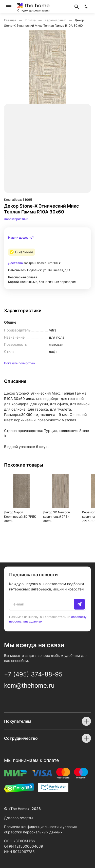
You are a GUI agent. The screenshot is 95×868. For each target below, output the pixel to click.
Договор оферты (18, 818)
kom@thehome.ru (29, 685)
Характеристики (16, 219)
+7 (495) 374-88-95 (33, 674)
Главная (11, 20)
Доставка (15, 263)
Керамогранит (56, 20)
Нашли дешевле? (21, 238)
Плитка (31, 20)
